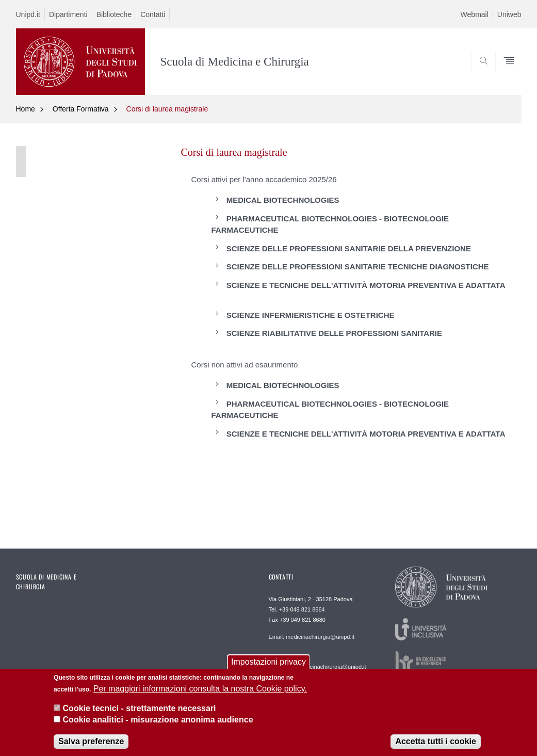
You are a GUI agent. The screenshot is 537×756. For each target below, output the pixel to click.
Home (26, 109)
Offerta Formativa (81, 109)
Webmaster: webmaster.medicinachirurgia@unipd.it (318, 663)
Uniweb (509, 14)
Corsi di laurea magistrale (167, 109)
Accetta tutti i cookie (435, 747)
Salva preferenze (91, 747)
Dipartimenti (68, 14)
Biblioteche (114, 14)
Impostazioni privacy (268, 667)
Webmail (475, 14)
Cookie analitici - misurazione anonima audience (158, 726)
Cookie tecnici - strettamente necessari (140, 714)
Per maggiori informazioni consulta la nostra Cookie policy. (200, 694)
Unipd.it (28, 14)
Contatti (153, 14)
